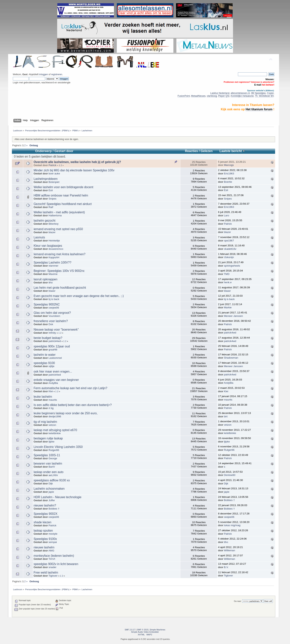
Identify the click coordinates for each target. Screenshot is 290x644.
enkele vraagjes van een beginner (56, 380)
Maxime (53, 274)
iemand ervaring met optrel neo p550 (58, 229)
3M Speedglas (258, 93)
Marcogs (229, 165)
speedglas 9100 (44, 363)
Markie (228, 307)
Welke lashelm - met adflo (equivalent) (59, 212)
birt (226, 416)
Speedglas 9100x (45, 539)
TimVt (52, 559)
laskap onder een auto (48, 472)
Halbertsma (55, 215)
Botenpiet (54, 182)
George (53, 458)
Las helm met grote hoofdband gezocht (60, 288)
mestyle (53, 534)
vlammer (53, 266)
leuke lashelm (43, 397)
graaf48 (53, 350)
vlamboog (212, 96)
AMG (51, 551)
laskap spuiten (43, 531)
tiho (51, 283)
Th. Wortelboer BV (264, 96)
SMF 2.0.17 (130, 630)
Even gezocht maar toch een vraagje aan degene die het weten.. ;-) (79, 296)
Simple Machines (157, 630)
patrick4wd (230, 333)
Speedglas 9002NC (47, 304)
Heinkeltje (54, 241)
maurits (53, 400)
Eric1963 (229, 174)
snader (52, 567)
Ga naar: (238, 601)
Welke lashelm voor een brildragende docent (63, 187)
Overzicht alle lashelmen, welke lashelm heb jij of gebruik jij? (77, 162)
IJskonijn (229, 257)
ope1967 (229, 241)
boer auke (54, 174)
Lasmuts (39, 237)
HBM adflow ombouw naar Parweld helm (61, 195)
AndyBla (53, 383)
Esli (51, 190)
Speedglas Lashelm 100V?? (52, 262)
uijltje (51, 366)
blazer (52, 232)
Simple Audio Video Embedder (145, 632)
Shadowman (231, 358)
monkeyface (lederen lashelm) (54, 556)
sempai (53, 542)
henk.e (228, 282)
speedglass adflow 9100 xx (52, 480)
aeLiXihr (53, 475)
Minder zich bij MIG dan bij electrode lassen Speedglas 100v (74, 170)
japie (51, 492)
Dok (51, 324)
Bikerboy (53, 224)
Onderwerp (43, 151)
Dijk (51, 484)
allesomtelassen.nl (240, 93)
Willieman (230, 550)
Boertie (228, 182)
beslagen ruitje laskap (48, 438)
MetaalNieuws (198, 96)
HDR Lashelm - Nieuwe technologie (57, 497)
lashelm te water (45, 355)
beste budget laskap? (48, 338)
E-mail (258, 85)
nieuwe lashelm (44, 547)
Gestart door (64, 151)
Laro (227, 215)
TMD (227, 274)
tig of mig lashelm (45, 422)
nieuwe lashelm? (45, 505)
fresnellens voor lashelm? (51, 321)
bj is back (54, 299)
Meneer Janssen (233, 316)
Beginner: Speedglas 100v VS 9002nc (59, 271)
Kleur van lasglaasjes (48, 246)
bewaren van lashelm (48, 463)
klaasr (52, 291)
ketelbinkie (55, 433)
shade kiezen (42, 522)
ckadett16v (230, 249)
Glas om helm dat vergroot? (52, 313)
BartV (52, 467)
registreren (57, 74)
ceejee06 (54, 308)
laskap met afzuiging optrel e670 (55, 430)
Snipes (52, 199)
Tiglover (53, 576)
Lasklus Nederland (220, 93)
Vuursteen (54, 316)
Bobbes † (229, 500)
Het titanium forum (259, 109)
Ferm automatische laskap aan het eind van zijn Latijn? (70, 388)
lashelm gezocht (45, 221)
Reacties (191, 151)
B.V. (226, 567)
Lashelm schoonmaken (49, 489)
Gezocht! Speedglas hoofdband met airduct (63, 204)
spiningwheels (232, 266)
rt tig (51, 408)
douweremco (56, 249)
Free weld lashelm (46, 572)
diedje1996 (55, 416)
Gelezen (207, 151)
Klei (51, 391)
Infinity (52, 333)
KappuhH (54, 257)
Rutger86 (54, 450)
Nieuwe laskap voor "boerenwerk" (56, 330)
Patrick (52, 165)
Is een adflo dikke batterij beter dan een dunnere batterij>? (73, 405)
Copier (270, 93)
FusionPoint (184, 96)
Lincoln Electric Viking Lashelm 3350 (58, 447)
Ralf (51, 207)
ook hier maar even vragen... (53, 371)
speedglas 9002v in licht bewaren (56, 564)
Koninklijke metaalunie (242, 96)
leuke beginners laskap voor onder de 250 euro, (66, 413)
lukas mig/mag (232, 525)
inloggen (44, 74)
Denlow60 (230, 475)
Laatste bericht (232, 151)
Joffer (52, 500)
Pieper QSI (224, 96)
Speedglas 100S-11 (47, 455)
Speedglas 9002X (45, 514)
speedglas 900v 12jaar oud (52, 346)
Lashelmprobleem (46, 179)
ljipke (51, 442)
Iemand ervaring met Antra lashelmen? (60, 254)
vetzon (52, 425)
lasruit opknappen (45, 279)
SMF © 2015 (143, 630)
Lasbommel (55, 358)
